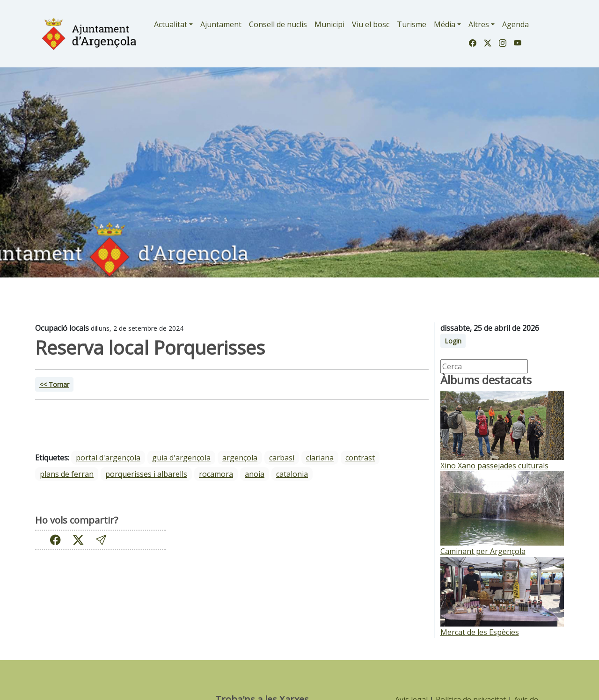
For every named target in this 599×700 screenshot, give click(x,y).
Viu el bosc (371, 24)
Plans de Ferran (67, 474)
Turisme (412, 24)
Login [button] (453, 341)
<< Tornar (54, 384)
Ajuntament (221, 24)
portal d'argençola (108, 458)
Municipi (329, 24)
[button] (101, 540)
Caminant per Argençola (483, 551)
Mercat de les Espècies (480, 632)
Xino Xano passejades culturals (494, 466)
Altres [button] (479, 24)
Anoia (255, 474)
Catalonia (292, 474)
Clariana (320, 458)
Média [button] (445, 24)
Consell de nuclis (278, 24)
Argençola (240, 458)
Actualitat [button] (171, 24)
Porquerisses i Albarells (146, 474)
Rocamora (216, 474)
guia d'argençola (181, 458)
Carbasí (282, 458)
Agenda (515, 24)
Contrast (360, 458)
